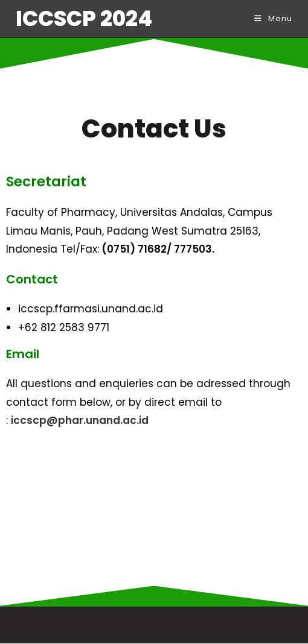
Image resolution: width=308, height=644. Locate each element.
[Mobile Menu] (273, 19)
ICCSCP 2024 (84, 18)
